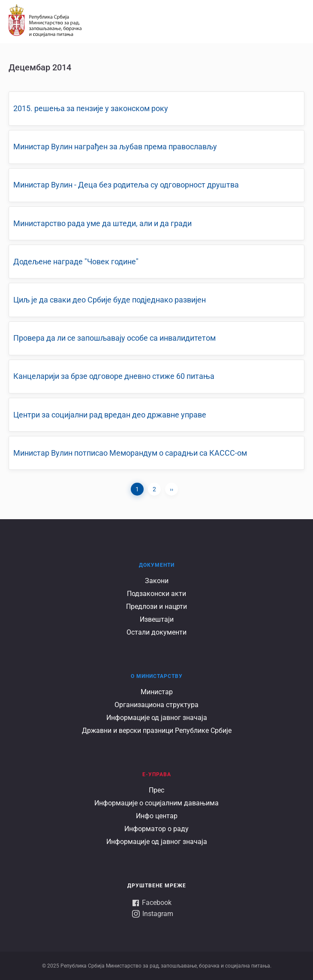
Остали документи (156, 632)
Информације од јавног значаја (157, 718)
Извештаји (157, 619)
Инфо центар (157, 816)
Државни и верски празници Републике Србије (157, 730)
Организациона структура (156, 705)
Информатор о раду (156, 829)
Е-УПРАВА (157, 774)
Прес (156, 790)
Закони (157, 581)
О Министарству (157, 676)
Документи (157, 565)
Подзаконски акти (156, 594)
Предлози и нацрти (156, 606)
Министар (157, 692)
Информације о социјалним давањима (156, 803)
